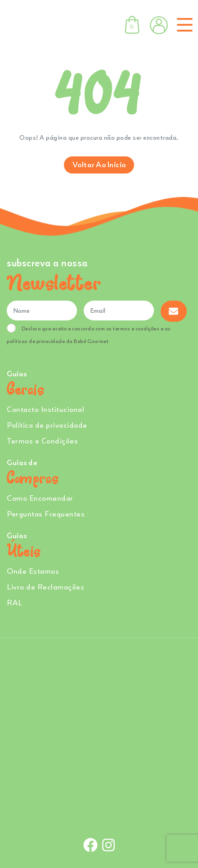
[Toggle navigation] (183, 25)
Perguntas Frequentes (46, 514)
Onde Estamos (33, 571)
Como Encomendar (40, 498)
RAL (15, 602)
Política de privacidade (47, 425)
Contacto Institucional (45, 409)
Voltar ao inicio (99, 164)
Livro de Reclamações (45, 587)
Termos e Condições (42, 441)
